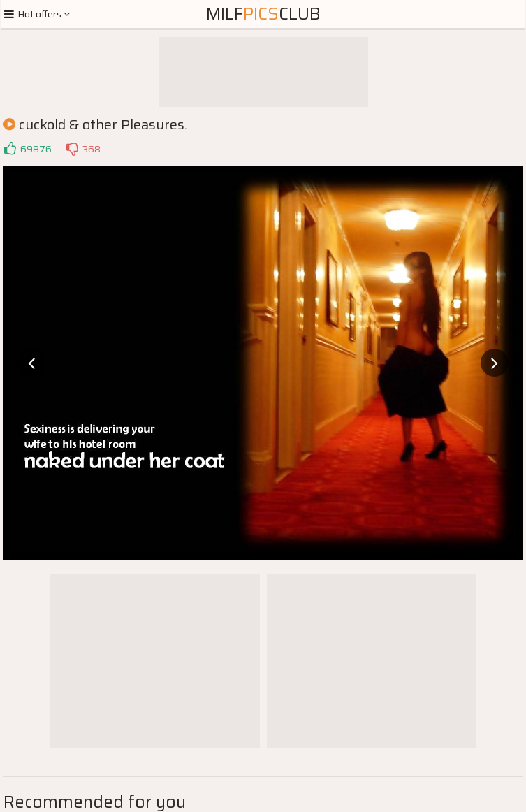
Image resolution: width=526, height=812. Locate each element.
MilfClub (263, 14)
